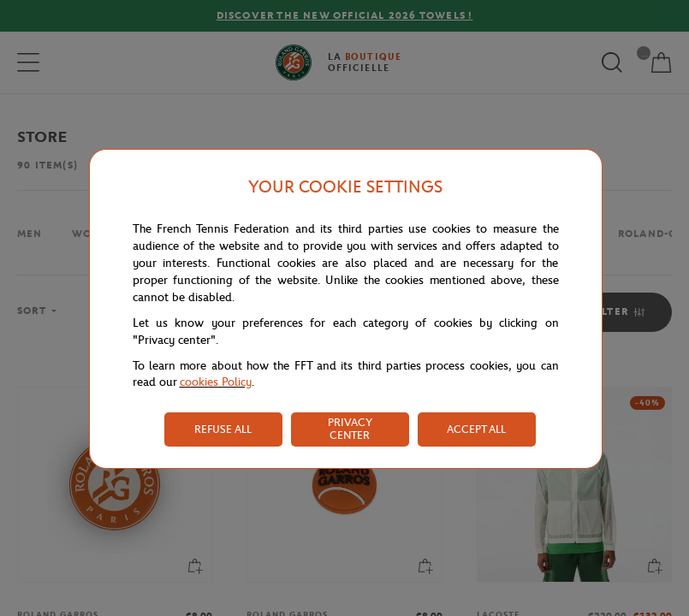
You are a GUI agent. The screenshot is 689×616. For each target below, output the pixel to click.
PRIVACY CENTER (350, 429)
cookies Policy (216, 382)
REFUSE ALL (223, 429)
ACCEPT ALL (476, 429)
